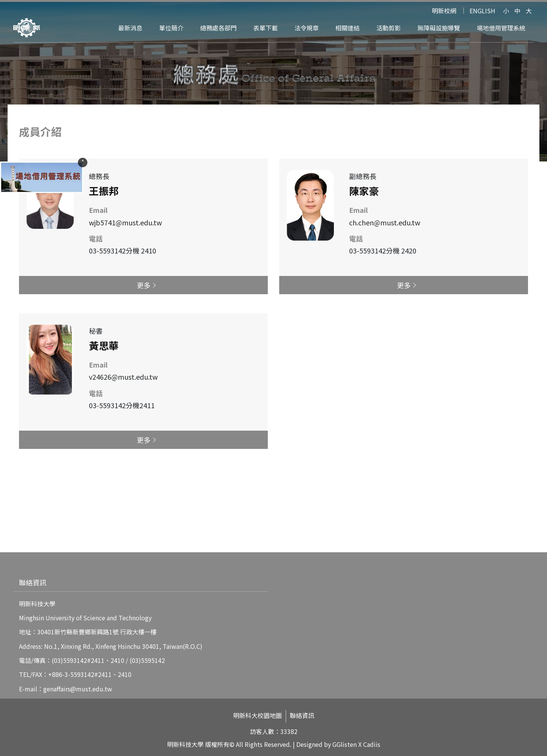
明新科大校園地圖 (258, 716)
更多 (144, 285)
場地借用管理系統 (501, 28)
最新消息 (130, 28)
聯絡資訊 (302, 716)
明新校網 (444, 11)
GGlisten (345, 744)
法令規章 (307, 28)
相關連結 (348, 28)
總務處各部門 (218, 28)
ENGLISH (482, 11)
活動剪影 (389, 28)
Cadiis (372, 744)
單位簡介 (171, 28)
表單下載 (266, 28)
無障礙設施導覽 (439, 28)
